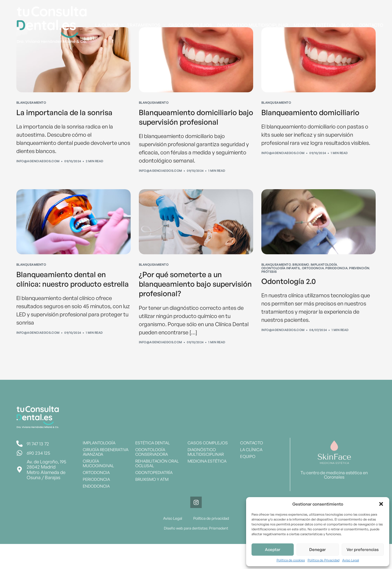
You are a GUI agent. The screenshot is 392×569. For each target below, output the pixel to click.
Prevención (359, 283)
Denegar (318, 550)
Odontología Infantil (281, 283)
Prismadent (218, 553)
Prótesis (269, 287)
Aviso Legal (351, 560)
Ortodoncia (313, 283)
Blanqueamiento (31, 103)
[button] (381, 504)
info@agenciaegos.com (38, 163)
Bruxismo (301, 280)
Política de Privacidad (324, 560)
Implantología (324, 280)
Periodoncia (336, 283)
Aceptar (273, 550)
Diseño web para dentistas (186, 553)
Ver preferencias (363, 550)
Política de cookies (291, 560)
